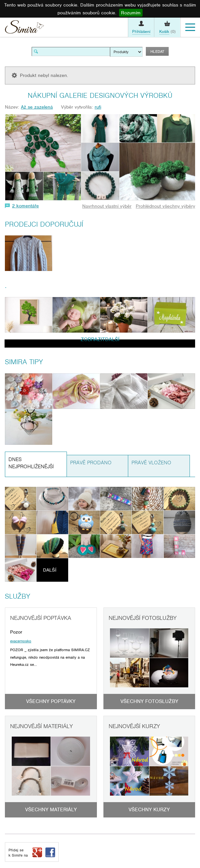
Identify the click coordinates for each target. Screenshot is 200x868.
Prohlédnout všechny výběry (165, 206)
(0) (167, 32)
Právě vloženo (151, 463)
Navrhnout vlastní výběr (107, 206)
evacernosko (21, 641)
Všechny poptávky (51, 701)
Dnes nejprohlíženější (31, 463)
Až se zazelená (37, 107)
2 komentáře (25, 206)
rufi (98, 107)
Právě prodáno (91, 463)
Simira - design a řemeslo (24, 29)
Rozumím (131, 13)
